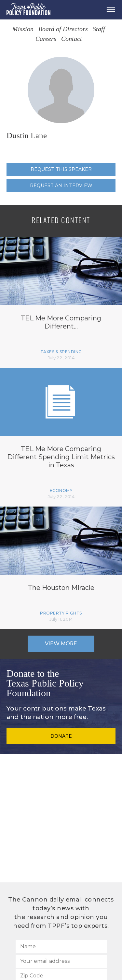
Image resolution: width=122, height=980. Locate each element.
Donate (61, 736)
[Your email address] (61, 961)
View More (61, 644)
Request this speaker (61, 169)
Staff (99, 29)
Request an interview (61, 185)
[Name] (61, 947)
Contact (72, 39)
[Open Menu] (111, 10)
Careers (46, 39)
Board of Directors (63, 29)
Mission (23, 29)
